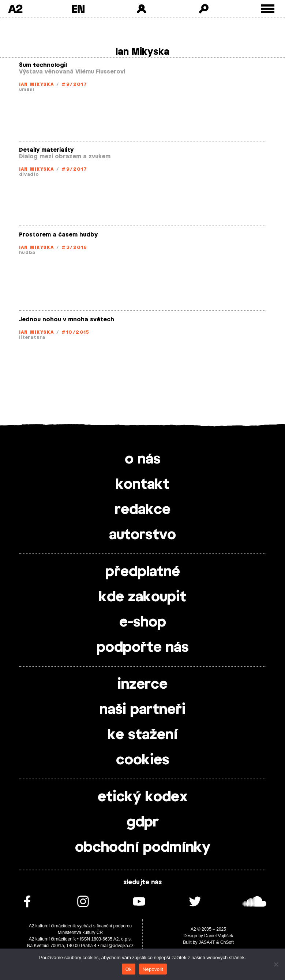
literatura (32, 337)
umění (27, 90)
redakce (143, 510)
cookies (143, 760)
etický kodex (143, 797)
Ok (129, 969)
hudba (27, 253)
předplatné (143, 572)
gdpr (143, 822)
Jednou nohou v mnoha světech (67, 320)
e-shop (143, 623)
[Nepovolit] (276, 964)
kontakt (142, 485)
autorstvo (142, 535)
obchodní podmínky (143, 848)
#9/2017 (74, 84)
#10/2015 (76, 332)
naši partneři (142, 710)
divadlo (29, 174)
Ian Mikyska (37, 84)
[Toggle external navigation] (268, 9)
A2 (15, 9)
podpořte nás (143, 648)
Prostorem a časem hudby (58, 235)
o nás (143, 459)
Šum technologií (43, 65)
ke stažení (143, 735)
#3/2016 (74, 247)
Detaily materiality (46, 150)
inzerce (142, 685)
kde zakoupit (142, 597)
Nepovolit (153, 969)
